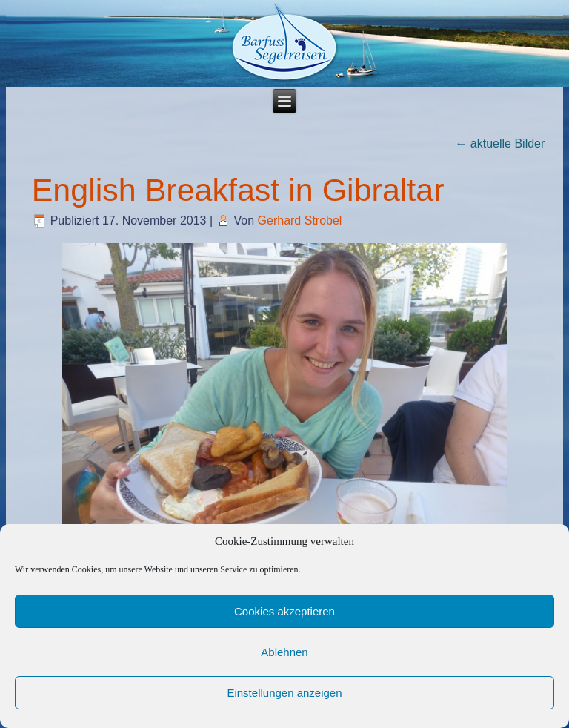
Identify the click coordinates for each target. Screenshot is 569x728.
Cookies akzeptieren (284, 611)
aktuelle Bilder (500, 143)
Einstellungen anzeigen (284, 693)
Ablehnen (284, 652)
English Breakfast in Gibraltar (238, 190)
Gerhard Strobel (300, 221)
